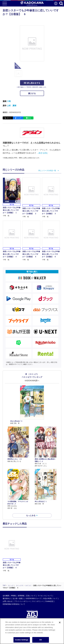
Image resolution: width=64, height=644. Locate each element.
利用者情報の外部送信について (14, 604)
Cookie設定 (49, 601)
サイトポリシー (38, 601)
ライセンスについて (45, 596)
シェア (19, 118)
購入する (32, 93)
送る (29, 118)
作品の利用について (50, 598)
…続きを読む (42, 153)
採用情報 (21, 596)
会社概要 (6, 596)
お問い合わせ (7, 601)
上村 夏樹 (12, 106)
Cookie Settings (22, 640)
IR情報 (13, 596)
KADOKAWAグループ (33, 598)
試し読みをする (32, 83)
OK (41, 640)
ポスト (9, 118)
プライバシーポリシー (22, 601)
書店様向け (7, 598)
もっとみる (31, 515)
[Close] (60, 622)
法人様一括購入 (18, 598)
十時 (9, 101)
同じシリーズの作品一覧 (47, 171)
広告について (31, 596)
